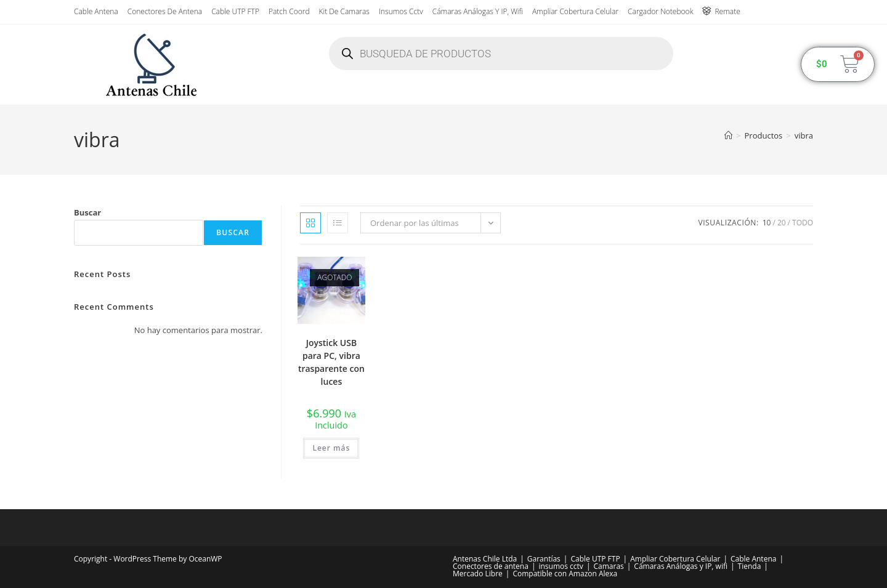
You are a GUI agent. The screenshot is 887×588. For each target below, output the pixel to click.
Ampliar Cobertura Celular (575, 11)
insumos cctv (401, 11)
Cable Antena (96, 11)
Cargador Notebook (660, 11)
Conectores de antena (165, 11)
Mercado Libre (478, 574)
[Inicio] (728, 135)
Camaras (608, 566)
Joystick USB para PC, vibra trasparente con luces (331, 362)
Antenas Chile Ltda (485, 559)
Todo (803, 223)
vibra (804, 135)
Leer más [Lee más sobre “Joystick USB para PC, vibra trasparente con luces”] (331, 448)
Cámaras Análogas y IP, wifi (478, 11)
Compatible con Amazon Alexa (565, 574)
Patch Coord (289, 11)
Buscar (87, 212)
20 (782, 223)
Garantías (544, 559)
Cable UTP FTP (235, 11)
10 (767, 223)
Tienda (750, 566)
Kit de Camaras (344, 11)
